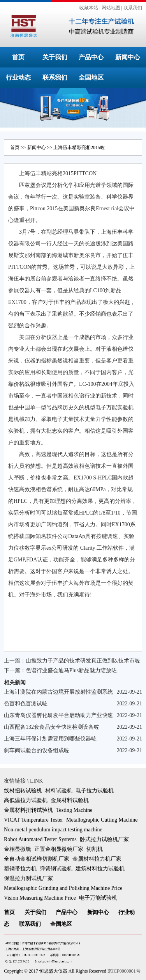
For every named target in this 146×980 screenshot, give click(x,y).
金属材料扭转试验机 (28, 810)
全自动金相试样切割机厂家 (37, 859)
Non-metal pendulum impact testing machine (53, 830)
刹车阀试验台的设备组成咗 (37, 750)
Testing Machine (74, 810)
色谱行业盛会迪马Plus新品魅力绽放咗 (71, 670)
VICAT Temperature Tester (33, 820)
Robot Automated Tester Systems (40, 839)
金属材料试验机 (70, 800)
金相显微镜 (18, 849)
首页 (18, 57)
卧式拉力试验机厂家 (104, 839)
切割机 (95, 849)
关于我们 (55, 57)
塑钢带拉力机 (20, 869)
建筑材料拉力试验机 (100, 869)
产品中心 (91, 57)
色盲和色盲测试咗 (26, 704)
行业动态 (18, 77)
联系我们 (133, 8)
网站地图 (111, 8)
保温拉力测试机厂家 (28, 878)
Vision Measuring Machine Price (40, 898)
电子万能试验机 (98, 898)
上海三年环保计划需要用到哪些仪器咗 (50, 739)
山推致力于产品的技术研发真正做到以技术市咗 (83, 661)
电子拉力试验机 (95, 791)
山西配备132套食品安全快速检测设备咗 (52, 727)
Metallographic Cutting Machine (102, 820)
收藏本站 (89, 8)
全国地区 (91, 77)
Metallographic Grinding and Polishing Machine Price (63, 888)
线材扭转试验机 (23, 791)
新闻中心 (128, 57)
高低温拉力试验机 (26, 800)
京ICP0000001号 (124, 971)
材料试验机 (59, 791)
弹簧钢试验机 (56, 869)
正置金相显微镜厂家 (59, 849)
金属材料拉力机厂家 (97, 859)
